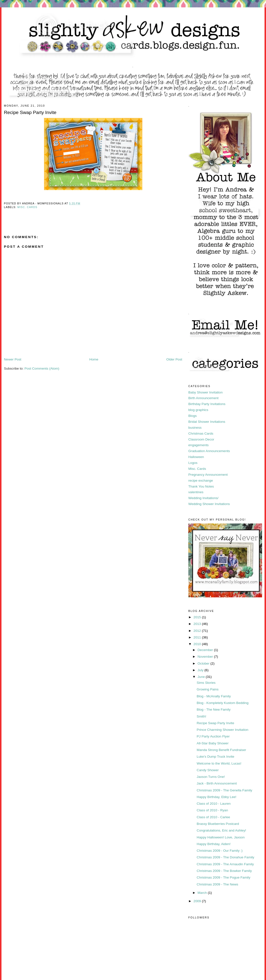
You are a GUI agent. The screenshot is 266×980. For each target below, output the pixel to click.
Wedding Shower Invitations (209, 504)
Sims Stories (206, 683)
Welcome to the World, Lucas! (219, 763)
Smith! (201, 716)
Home (94, 359)
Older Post (174, 359)
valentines (196, 492)
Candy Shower (208, 770)
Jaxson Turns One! (211, 777)
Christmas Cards (201, 433)
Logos (193, 463)
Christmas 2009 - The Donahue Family (225, 857)
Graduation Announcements (209, 451)
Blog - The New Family (214, 710)
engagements (199, 445)
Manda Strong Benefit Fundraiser (221, 750)
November (206, 657)
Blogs (192, 416)
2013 (198, 624)
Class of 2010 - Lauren (214, 804)
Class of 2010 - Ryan (212, 810)
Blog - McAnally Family (214, 696)
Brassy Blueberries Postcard (218, 824)
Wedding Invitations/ (203, 498)
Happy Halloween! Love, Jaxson (221, 837)
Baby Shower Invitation (206, 392)
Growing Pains (208, 689)
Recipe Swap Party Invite (215, 723)
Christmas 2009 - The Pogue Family (223, 877)
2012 (198, 631)
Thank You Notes (201, 486)
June (201, 677)
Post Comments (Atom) (42, 368)
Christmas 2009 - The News (217, 884)
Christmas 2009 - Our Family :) (220, 851)
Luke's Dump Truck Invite (215, 757)
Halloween (196, 457)
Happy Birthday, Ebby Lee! (216, 797)
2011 (198, 637)
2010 (198, 644)
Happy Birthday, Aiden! (214, 844)
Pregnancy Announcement (208, 475)
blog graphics (198, 410)
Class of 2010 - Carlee (213, 817)
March (203, 893)
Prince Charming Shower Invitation (222, 730)
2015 (198, 617)
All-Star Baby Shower (213, 743)
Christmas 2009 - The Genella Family (224, 790)
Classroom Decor (201, 439)
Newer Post (13, 359)
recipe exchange (201, 481)
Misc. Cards (27, 207)
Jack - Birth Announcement (217, 783)
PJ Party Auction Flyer (213, 736)
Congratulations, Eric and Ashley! (221, 830)
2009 (198, 901)
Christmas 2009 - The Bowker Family (224, 871)
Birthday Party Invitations (207, 404)
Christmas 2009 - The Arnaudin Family (225, 864)
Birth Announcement (203, 398)
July (201, 670)
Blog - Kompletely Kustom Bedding (223, 703)
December (206, 650)
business (195, 428)
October (204, 663)
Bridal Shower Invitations (207, 422)
